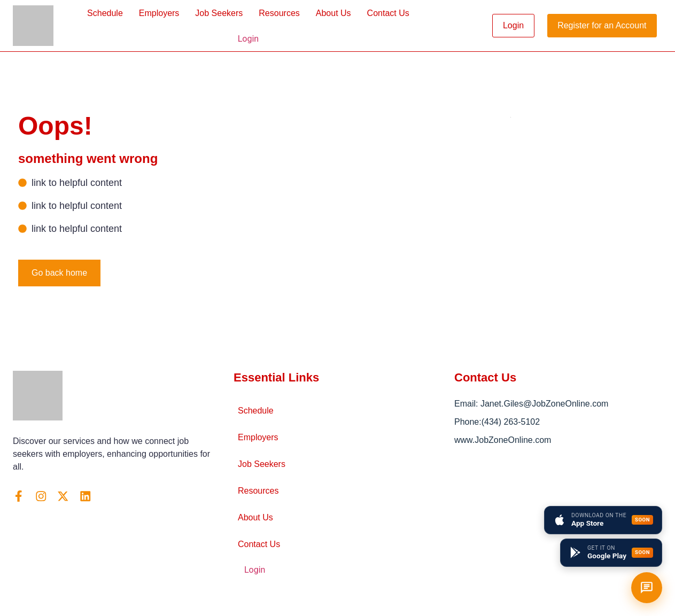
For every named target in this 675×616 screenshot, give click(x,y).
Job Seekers (219, 13)
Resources (279, 13)
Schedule (105, 13)
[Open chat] (647, 588)
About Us (333, 13)
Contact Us (388, 13)
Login (248, 39)
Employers (159, 13)
